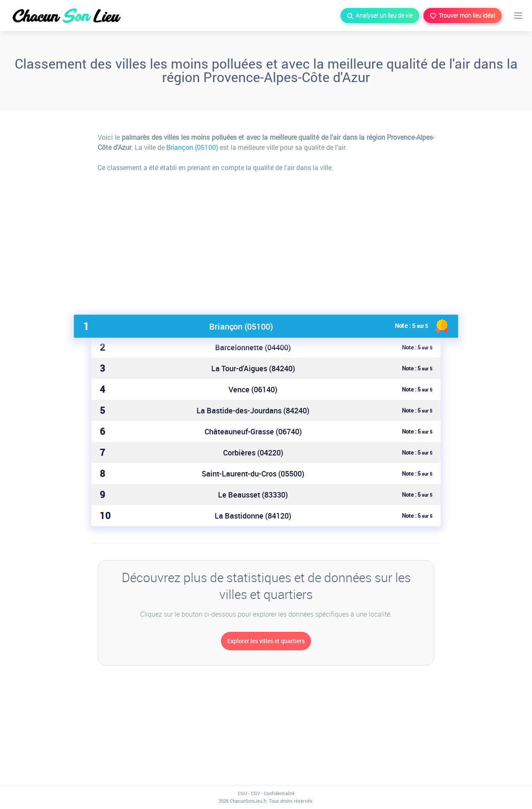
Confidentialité (279, 793)
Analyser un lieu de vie (380, 15)
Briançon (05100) (192, 147)
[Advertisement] (266, 240)
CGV (255, 793)
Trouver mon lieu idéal (463, 15)
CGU (242, 793)
